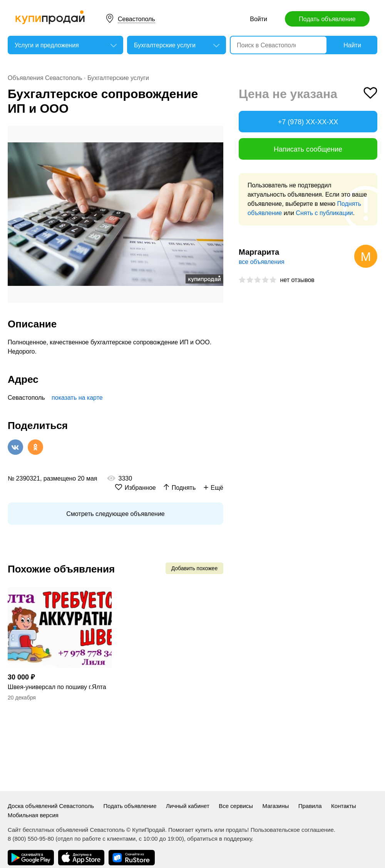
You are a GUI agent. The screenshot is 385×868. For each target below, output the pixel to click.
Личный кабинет (188, 806)
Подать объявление (327, 19)
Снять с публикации (324, 213)
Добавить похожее (194, 568)
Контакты (344, 806)
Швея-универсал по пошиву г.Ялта (57, 687)
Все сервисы (236, 806)
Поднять (184, 488)
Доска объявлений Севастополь (51, 806)
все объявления (262, 262)
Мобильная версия (33, 815)
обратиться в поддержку (219, 839)
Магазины (276, 806)
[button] (216, 133)
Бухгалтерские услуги (118, 78)
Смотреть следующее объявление (115, 514)
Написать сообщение (308, 149)
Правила (310, 806)
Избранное (140, 488)
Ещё (217, 488)
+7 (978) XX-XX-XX (308, 122)
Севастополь (136, 19)
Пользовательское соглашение (292, 830)
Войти (259, 19)
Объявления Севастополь (45, 78)
